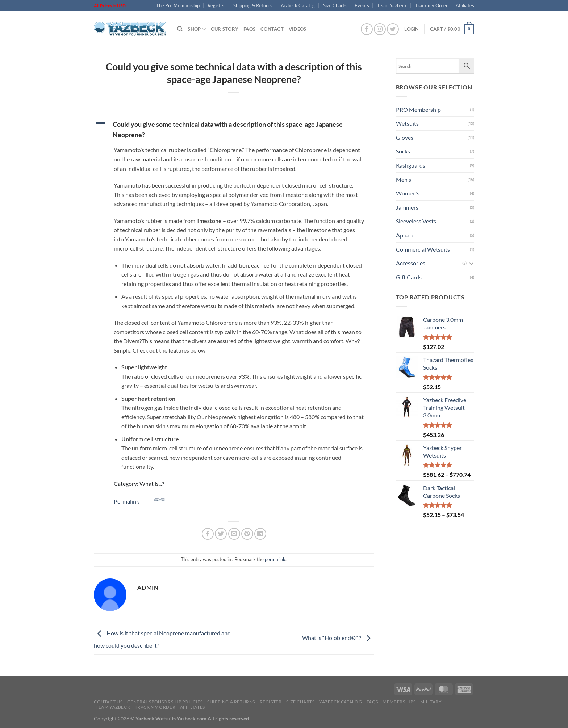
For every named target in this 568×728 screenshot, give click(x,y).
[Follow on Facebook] (367, 29)
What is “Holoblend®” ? (338, 638)
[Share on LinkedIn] (260, 534)
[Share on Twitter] (221, 534)
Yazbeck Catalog (298, 5)
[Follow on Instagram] (380, 29)
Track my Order (431, 5)
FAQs (249, 29)
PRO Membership (418, 110)
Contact (272, 29)
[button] (234, 130)
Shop (197, 29)
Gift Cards (409, 277)
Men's (404, 179)
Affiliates (465, 5)
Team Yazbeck (392, 5)
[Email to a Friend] (234, 534)
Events (362, 5)
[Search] (180, 29)
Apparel (406, 235)
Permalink (139, 500)
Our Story (225, 29)
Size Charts (335, 5)
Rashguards (411, 165)
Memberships (399, 702)
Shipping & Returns (253, 5)
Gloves (405, 137)
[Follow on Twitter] (393, 29)
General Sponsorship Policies (165, 702)
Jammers (407, 207)
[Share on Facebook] (208, 534)
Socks (403, 151)
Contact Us (108, 702)
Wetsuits (407, 123)
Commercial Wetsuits (423, 249)
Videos (298, 29)
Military (431, 702)
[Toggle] (471, 263)
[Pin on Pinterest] (247, 534)
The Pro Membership (178, 5)
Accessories (411, 263)
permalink (275, 559)
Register (216, 5)
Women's (408, 193)
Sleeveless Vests (416, 221)
